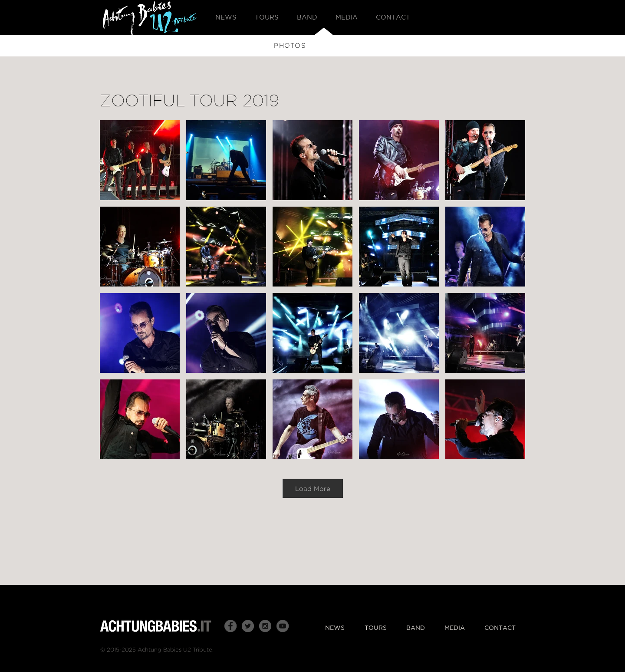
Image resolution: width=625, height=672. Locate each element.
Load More (313, 489)
